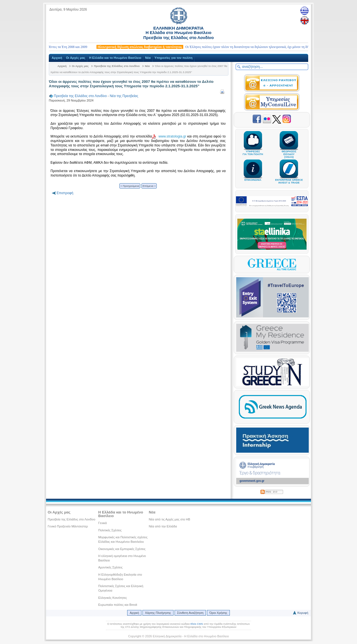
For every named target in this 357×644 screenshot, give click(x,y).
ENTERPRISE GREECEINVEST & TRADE (289, 179)
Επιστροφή (65, 193)
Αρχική (57, 58)
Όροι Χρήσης (218, 613)
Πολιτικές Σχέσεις (110, 530)
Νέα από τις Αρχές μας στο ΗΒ (170, 519)
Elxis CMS (197, 624)
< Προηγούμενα (130, 186)
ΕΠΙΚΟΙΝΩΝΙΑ (253, 177)
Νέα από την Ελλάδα (163, 526)
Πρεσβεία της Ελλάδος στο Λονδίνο (117, 66)
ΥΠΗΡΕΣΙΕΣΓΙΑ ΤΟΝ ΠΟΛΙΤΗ (253, 150)
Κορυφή (303, 613)
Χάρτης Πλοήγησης (158, 613)
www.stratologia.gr (172, 136)
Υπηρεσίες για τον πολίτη (174, 58)
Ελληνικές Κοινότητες (113, 598)
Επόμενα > (149, 186)
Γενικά (102, 523)
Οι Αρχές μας (75, 58)
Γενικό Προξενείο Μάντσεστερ (68, 526)
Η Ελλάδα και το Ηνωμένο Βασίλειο (115, 58)
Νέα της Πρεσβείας (124, 96)
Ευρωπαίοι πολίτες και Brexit (118, 605)
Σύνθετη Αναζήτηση (190, 613)
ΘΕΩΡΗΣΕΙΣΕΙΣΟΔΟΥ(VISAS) (289, 152)
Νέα (148, 58)
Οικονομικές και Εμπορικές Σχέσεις (122, 549)
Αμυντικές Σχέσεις (110, 567)
